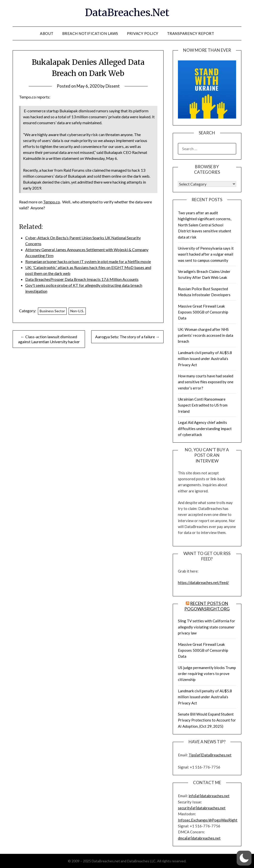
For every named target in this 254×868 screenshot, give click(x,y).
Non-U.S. (77, 311)
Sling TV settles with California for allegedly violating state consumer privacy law (207, 627)
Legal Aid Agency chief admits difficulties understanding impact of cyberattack (205, 428)
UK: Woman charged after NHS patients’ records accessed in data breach (206, 335)
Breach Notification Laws (90, 33)
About (47, 33)
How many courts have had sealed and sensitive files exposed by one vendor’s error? (206, 382)
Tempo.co (52, 202)
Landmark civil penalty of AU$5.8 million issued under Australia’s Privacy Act (205, 359)
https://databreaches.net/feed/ (203, 582)
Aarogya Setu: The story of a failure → (127, 337)
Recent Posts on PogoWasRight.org (207, 606)
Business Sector (52, 311)
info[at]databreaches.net (209, 796)
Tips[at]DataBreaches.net (210, 755)
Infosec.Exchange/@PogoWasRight (208, 820)
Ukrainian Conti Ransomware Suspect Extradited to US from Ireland (203, 405)
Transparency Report (191, 33)
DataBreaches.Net (127, 13)
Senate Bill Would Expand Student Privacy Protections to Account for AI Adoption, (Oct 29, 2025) (207, 720)
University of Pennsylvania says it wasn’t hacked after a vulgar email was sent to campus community (206, 254)
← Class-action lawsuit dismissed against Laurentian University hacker (49, 339)
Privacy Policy (143, 33)
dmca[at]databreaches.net (199, 838)
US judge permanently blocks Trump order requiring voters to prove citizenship (207, 674)
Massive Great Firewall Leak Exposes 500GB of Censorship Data (203, 312)
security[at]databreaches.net (202, 808)
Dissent (113, 86)
